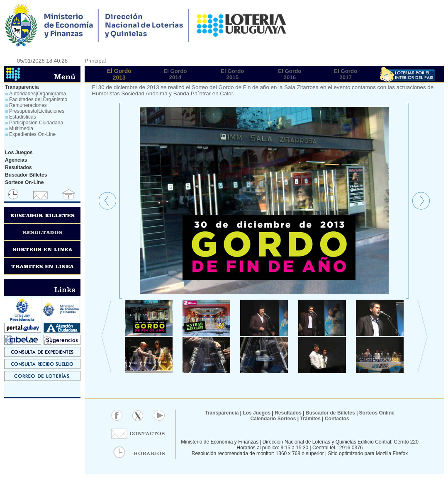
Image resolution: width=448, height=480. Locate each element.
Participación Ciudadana (36, 123)
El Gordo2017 (346, 74)
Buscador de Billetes (330, 413)
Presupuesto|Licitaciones (37, 111)
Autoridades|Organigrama (38, 94)
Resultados (288, 413)
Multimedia (21, 128)
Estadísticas (23, 117)
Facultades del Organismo (38, 99)
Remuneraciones (28, 105)
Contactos (336, 419)
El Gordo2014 (175, 74)
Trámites (310, 419)
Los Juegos (257, 413)
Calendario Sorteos (273, 419)
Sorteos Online (377, 413)
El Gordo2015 (232, 74)
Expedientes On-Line (32, 134)
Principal (95, 61)
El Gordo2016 (290, 74)
